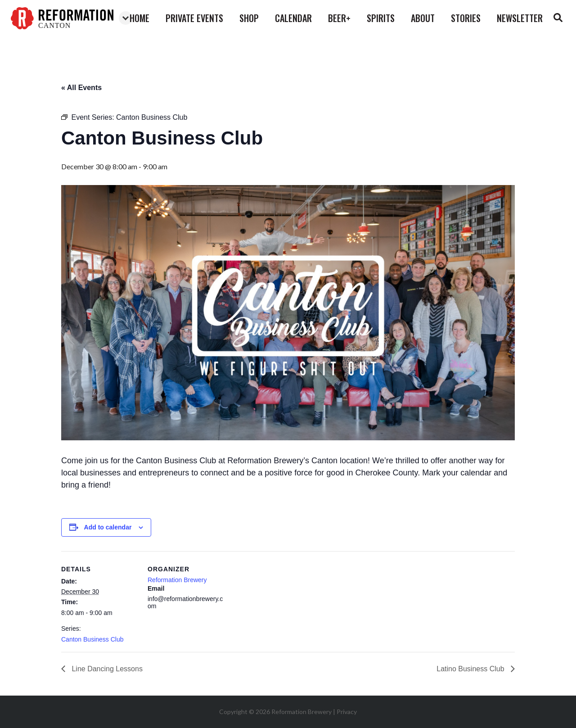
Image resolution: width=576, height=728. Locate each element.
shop (249, 18)
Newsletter (520, 18)
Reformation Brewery (177, 580)
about (423, 18)
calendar (293, 18)
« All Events (81, 88)
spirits (381, 18)
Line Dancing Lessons (106, 669)
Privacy (347, 712)
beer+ (339, 18)
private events (194, 18)
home (139, 18)
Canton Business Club (92, 639)
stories (466, 18)
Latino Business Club (471, 669)
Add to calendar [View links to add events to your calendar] (108, 527)
